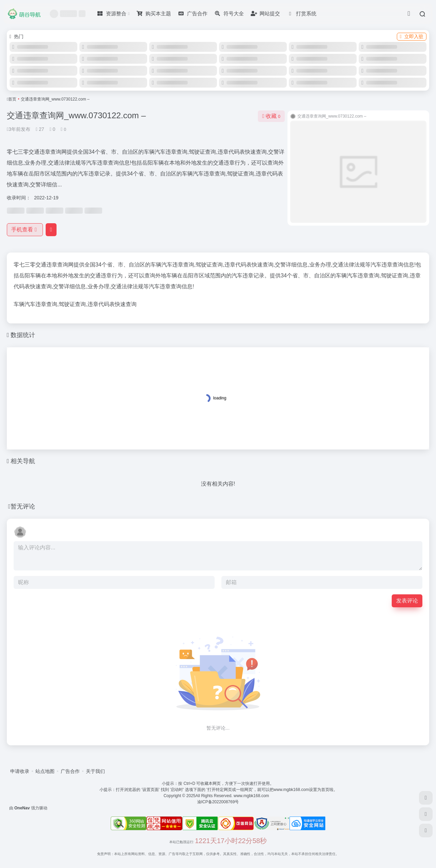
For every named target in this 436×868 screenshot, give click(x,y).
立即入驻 (412, 36)
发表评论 (407, 601)
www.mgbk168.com (252, 796)
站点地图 (45, 771)
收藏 (271, 116)
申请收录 (20, 771)
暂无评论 (23, 506)
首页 (12, 99)
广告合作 (70, 771)
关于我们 (95, 771)
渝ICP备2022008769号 (218, 802)
